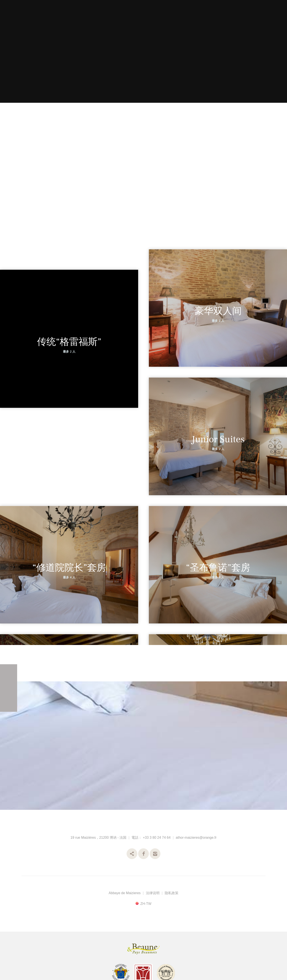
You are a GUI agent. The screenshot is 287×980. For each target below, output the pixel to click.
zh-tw (146, 904)
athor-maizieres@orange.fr (196, 838)
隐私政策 (172, 893)
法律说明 (153, 893)
